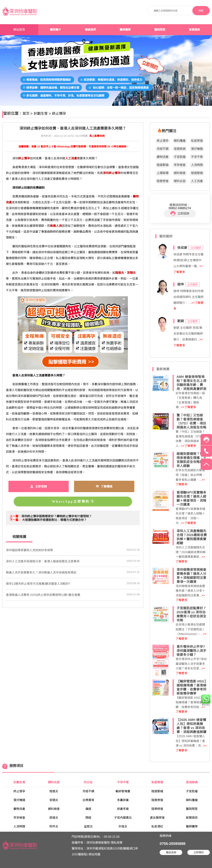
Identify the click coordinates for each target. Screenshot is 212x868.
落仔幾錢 (197, 149)
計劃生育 (41, 114)
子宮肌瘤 (180, 157)
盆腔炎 (88, 826)
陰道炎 (54, 791)
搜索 (201, 11)
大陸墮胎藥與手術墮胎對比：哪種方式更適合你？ (54, 520)
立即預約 (199, 852)
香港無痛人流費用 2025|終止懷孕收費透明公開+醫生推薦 (43, 595)
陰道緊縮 (163, 165)
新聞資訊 (195, 30)
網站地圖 (94, 854)
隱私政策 (117, 843)
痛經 (88, 809)
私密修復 (197, 141)
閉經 (88, 818)
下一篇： (15, 520)
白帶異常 (88, 800)
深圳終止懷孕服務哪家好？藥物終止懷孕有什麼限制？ (57, 516)
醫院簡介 (55, 30)
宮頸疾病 (180, 149)
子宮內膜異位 (123, 818)
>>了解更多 (189, 407)
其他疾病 (192, 782)
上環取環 (163, 173)
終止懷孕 (59, 114)
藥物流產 (163, 157)
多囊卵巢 (123, 800)
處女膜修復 (157, 818)
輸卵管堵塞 (123, 791)
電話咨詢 (171, 852)
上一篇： (15, 516)
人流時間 (197, 165)
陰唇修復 (163, 181)
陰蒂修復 (157, 809)
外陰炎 (123, 826)
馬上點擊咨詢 (97, 136)
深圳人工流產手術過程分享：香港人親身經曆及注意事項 (43, 561)
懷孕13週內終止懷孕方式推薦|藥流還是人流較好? (38, 584)
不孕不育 (197, 157)
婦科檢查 (180, 173)
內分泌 (88, 782)
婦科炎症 (180, 181)
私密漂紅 (157, 826)
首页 (26, 114)
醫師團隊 (125, 30)
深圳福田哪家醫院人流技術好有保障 (29, 550)
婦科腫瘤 (180, 141)
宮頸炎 (54, 800)
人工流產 (197, 181)
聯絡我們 (90, 30)
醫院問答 (160, 30)
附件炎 (54, 826)
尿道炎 (54, 818)
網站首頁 (19, 30)
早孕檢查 (180, 165)
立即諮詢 (180, 214)
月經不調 (163, 149)
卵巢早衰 (123, 809)
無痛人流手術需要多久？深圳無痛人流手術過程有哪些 (41, 573)
